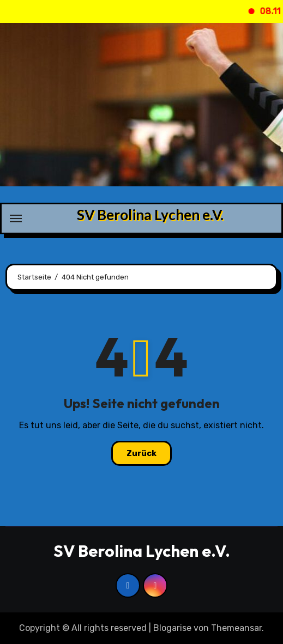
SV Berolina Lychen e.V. (150, 215)
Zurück (141, 453)
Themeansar (236, 628)
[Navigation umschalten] (16, 218)
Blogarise (172, 628)
